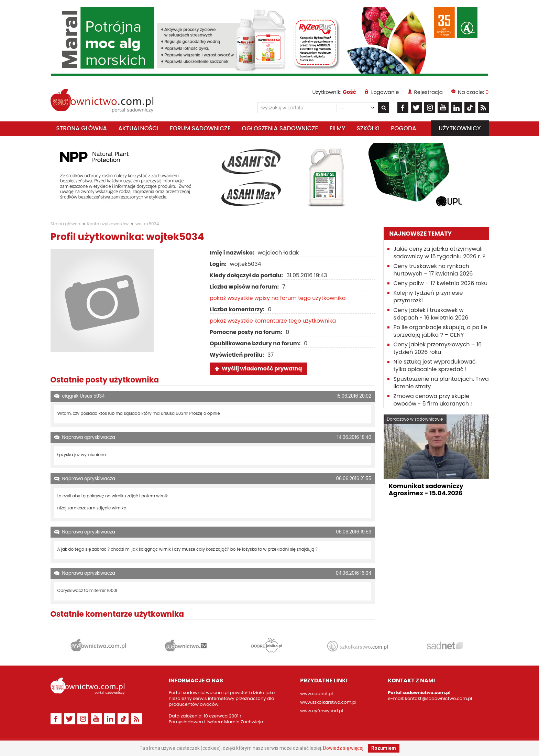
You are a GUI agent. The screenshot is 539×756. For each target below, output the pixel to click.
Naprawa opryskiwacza (89, 437)
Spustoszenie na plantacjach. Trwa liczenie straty (441, 383)
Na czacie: (473, 92)
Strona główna (82, 128)
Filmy (337, 128)
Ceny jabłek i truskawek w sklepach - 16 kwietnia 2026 (431, 314)
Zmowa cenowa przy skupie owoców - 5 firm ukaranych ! (433, 400)
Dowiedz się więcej (343, 748)
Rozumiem (384, 748)
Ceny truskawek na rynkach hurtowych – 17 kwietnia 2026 (433, 270)
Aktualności (138, 128)
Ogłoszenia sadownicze (280, 128)
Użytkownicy (460, 128)
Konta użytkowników (108, 224)
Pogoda (404, 128)
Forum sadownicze (200, 128)
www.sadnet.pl (316, 694)
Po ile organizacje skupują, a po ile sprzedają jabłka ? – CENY (440, 331)
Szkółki (368, 128)
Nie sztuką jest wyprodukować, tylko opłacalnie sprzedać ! (435, 365)
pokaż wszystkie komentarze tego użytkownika (273, 321)
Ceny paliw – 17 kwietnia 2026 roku (441, 283)
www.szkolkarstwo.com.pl (328, 702)
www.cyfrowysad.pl (321, 711)
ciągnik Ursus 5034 (84, 396)
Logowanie (385, 92)
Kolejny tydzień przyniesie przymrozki (428, 297)
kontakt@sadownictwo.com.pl (438, 698)
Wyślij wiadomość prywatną (262, 369)
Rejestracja (428, 92)
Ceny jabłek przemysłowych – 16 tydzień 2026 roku (438, 348)
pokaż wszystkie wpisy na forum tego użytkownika (278, 298)
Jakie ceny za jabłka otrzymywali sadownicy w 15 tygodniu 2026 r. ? (440, 253)
